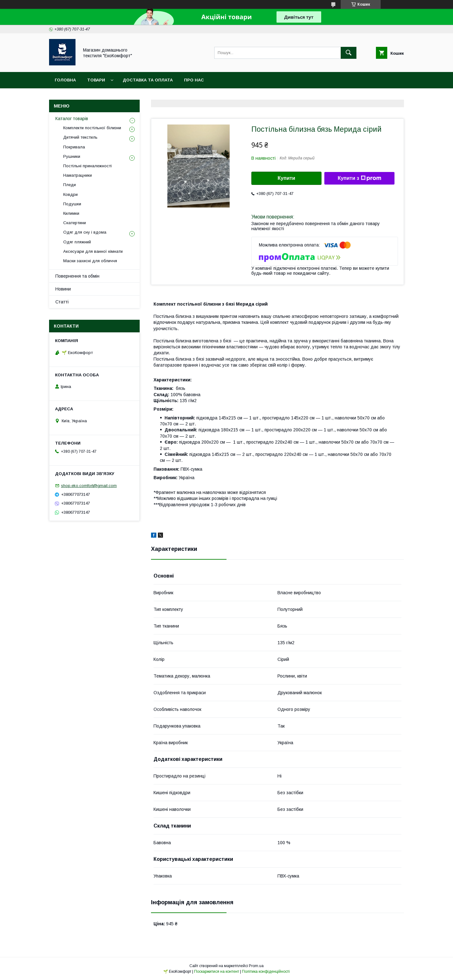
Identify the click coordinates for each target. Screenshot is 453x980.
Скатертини (75, 223)
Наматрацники (78, 175)
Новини (63, 289)
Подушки (72, 204)
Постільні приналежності (87, 166)
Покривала (74, 147)
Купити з (359, 178)
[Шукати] (349, 53)
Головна (65, 80)
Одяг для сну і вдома (85, 232)
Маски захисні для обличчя (90, 261)
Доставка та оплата (148, 80)
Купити (287, 178)
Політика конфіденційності (266, 972)
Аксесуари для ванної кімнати (93, 251)
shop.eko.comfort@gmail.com (89, 486)
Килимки (71, 213)
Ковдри (70, 194)
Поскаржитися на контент (217, 972)
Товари (96, 80)
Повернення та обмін (77, 276)
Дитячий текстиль (80, 137)
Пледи (70, 185)
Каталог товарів (72, 119)
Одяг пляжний (77, 242)
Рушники (72, 156)
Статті (62, 302)
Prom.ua (256, 966)
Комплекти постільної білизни (92, 128)
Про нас (194, 80)
